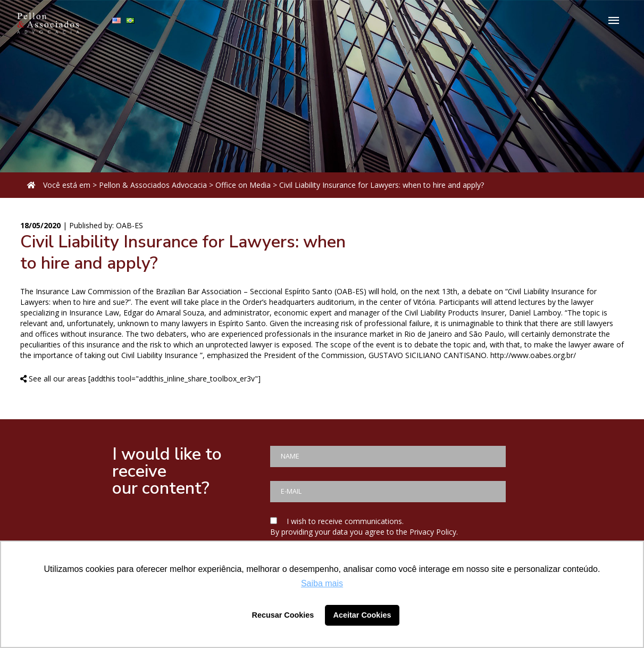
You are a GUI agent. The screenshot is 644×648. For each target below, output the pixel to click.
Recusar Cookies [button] (283, 615)
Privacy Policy (433, 532)
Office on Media (243, 185)
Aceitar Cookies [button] (362, 615)
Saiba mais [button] (322, 583)
